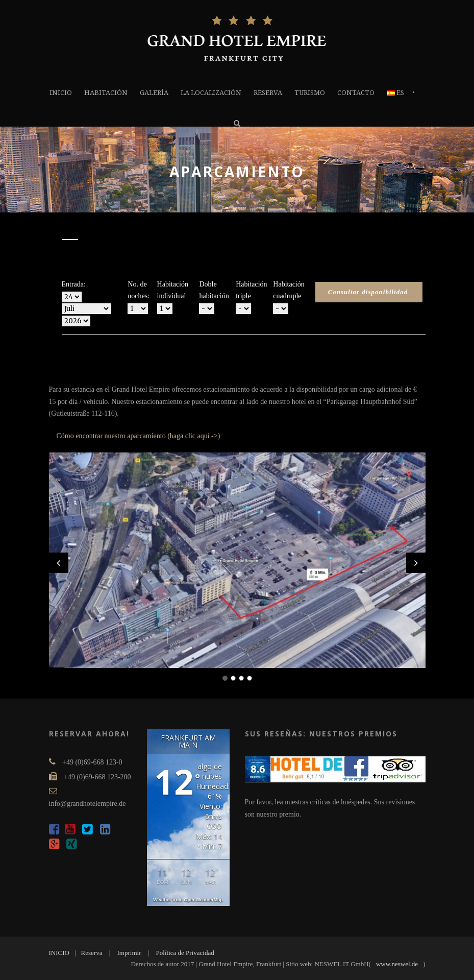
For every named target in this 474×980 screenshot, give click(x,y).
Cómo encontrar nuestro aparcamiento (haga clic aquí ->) (139, 436)
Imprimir (129, 953)
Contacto (356, 93)
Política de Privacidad (185, 953)
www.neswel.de (397, 964)
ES (395, 93)
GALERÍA (154, 93)
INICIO (61, 93)
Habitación (106, 93)
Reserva (268, 93)
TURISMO (310, 93)
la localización (211, 93)
